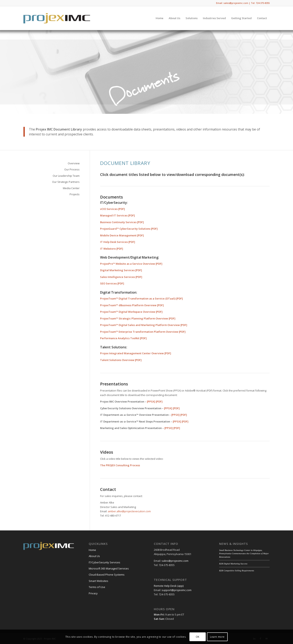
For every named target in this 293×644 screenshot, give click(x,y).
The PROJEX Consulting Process (120, 465)
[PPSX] (151, 402)
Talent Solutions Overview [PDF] (121, 360)
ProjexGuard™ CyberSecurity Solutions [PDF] (129, 229)
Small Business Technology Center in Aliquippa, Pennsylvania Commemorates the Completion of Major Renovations (244, 553)
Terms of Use (97, 587)
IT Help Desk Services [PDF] (118, 242)
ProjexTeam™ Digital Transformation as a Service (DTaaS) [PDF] (142, 298)
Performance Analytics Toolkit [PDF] (123, 338)
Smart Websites (98, 581)
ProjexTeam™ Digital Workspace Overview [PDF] (131, 312)
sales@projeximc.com (175, 561)
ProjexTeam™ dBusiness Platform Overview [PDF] (132, 305)
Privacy (93, 593)
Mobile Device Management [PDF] (122, 235)
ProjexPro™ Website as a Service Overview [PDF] (131, 264)
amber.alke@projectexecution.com (129, 511)
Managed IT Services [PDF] (118, 215)
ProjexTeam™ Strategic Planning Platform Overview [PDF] (138, 318)
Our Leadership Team (66, 176)
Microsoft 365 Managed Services (109, 568)
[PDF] (159, 402)
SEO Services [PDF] (112, 283)
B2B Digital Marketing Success (233, 564)
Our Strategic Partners (66, 182)
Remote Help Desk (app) (169, 586)
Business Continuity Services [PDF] (122, 222)
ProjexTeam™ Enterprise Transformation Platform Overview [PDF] (143, 332)
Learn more (217, 637)
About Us (94, 556)
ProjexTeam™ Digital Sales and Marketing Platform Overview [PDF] (144, 325)
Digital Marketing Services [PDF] (121, 270)
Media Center (71, 188)
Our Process (72, 169)
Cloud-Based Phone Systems (107, 575)
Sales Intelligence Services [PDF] (121, 277)
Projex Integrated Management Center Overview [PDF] (136, 353)
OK (198, 637)
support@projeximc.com (177, 590)
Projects (75, 194)
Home (92, 550)
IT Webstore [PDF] (112, 249)
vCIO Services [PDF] (113, 209)
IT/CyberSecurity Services (104, 562)
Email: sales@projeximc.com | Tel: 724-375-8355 (243, 3)
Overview (74, 163)
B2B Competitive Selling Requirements (237, 570)
